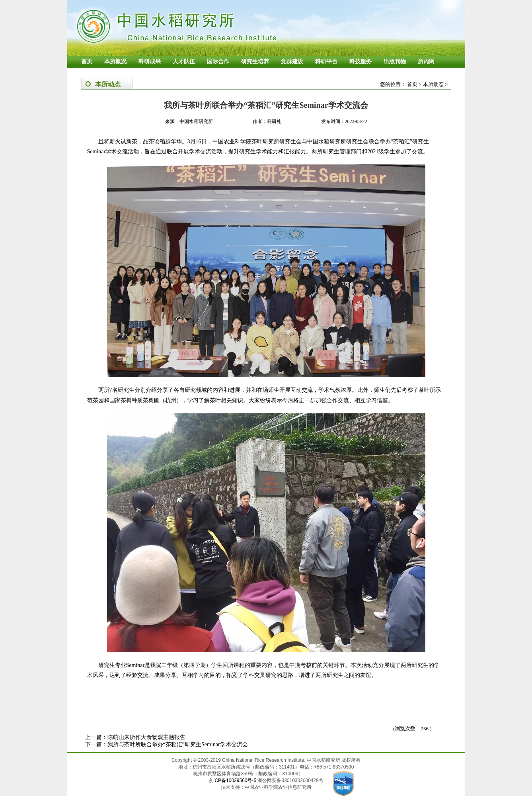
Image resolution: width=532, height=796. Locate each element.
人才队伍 (184, 62)
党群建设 (292, 62)
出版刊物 (395, 62)
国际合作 (218, 62)
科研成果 (150, 62)
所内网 (426, 62)
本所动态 (433, 84)
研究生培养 (255, 62)
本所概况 (115, 62)
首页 (87, 62)
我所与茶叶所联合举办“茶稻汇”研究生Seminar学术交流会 (178, 744)
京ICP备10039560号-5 (233, 780)
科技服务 (361, 62)
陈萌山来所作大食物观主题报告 (146, 737)
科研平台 (326, 62)
